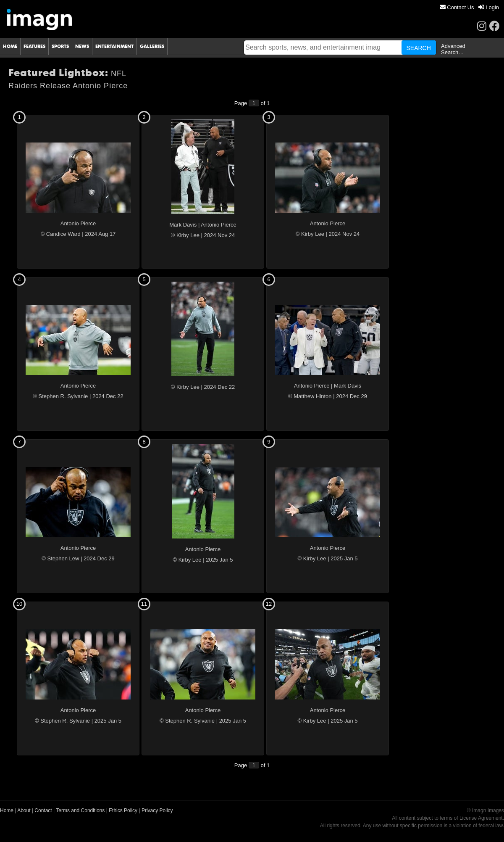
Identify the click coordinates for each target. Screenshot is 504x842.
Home (7, 810)
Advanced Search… (453, 49)
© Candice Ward (61, 234)
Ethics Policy (123, 810)
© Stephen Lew (60, 558)
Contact (43, 810)
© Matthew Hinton (310, 396)
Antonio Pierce (78, 223)
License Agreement (481, 818)
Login (489, 7)
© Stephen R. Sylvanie (60, 396)
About (24, 810)
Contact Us (457, 7)
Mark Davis (183, 225)
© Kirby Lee (185, 235)
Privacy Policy (157, 810)
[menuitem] (457, 7)
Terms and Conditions (80, 810)
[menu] (469, 7)
